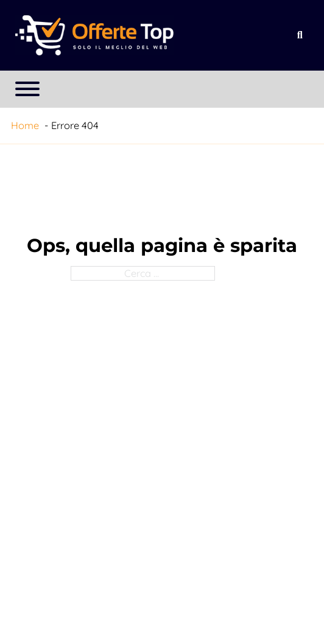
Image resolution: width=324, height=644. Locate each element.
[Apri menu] (27, 89)
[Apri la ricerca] (300, 35)
